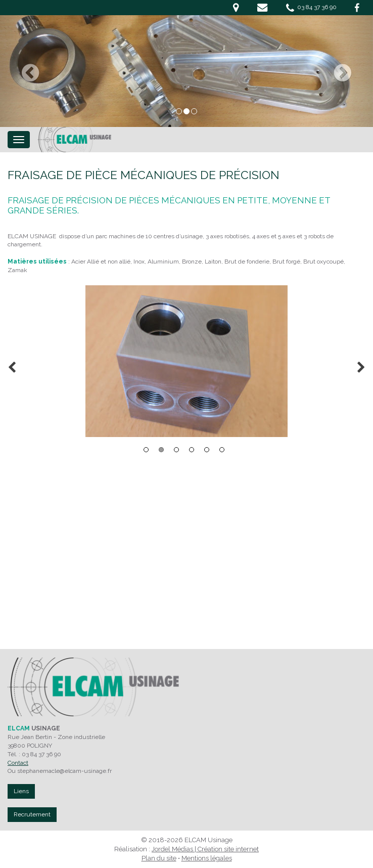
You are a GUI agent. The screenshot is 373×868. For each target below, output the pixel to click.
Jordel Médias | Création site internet (205, 849)
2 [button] (161, 450)
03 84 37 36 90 (311, 8)
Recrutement (32, 814)
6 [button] (222, 450)
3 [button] (176, 450)
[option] (186, 361)
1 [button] (146, 450)
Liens (21, 791)
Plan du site (159, 858)
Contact (18, 763)
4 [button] (192, 450)
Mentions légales (207, 858)
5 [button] (207, 450)
